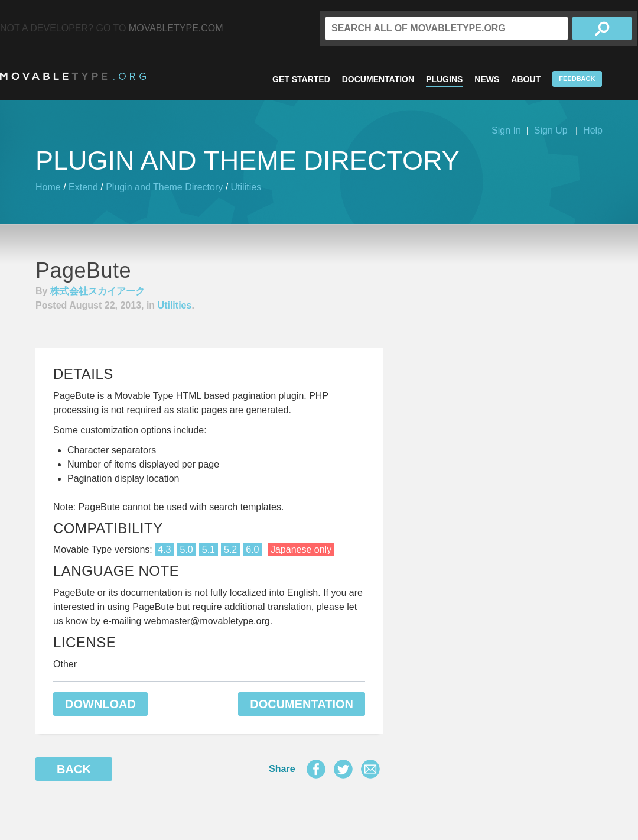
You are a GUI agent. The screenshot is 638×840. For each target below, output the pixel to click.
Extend (83, 187)
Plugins (444, 79)
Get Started (301, 79)
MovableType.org (73, 76)
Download (100, 704)
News (487, 79)
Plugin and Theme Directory (164, 187)
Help (593, 130)
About (526, 79)
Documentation (378, 79)
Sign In (506, 130)
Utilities (246, 187)
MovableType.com (176, 28)
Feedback (577, 79)
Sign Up (551, 130)
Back (74, 769)
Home (48, 187)
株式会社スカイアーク (97, 291)
